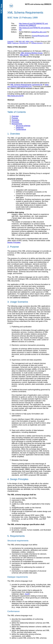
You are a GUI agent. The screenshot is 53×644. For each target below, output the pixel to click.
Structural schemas (23, 126)
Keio (32, 41)
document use (24, 43)
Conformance (21, 129)
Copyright (10, 41)
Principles (15, 122)
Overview (15, 116)
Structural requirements (18, 541)
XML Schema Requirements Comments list (26, 85)
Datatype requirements (18, 577)
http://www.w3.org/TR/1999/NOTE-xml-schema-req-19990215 (34, 24)
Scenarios (15, 120)
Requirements (17, 124)
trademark (15, 43)
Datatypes (20, 128)
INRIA (28, 41)
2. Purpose (13, 247)
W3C (20, 41)
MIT (24, 41)
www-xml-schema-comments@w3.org (28, 86)
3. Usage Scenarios (18, 302)
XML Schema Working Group (32, 53)
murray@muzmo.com (40, 36)
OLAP (27, 594)
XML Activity (24, 55)
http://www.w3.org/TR (15, 96)
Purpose (15, 118)
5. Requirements (16, 536)
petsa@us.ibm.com (39, 32)
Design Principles (14, 242)
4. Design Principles (18, 479)
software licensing (37, 43)
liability (9, 43)
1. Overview (14, 134)
